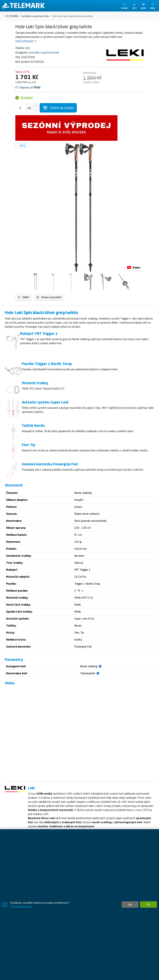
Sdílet (23, 297)
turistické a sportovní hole (44, 52)
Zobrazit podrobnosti (21, 906)
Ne (130, 905)
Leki (27, 48)
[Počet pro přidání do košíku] (20, 108)
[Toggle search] (125, 6)
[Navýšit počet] (36, 105)
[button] (134, 6)
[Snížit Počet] (36, 110)
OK (148, 905)
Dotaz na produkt (49, 297)
